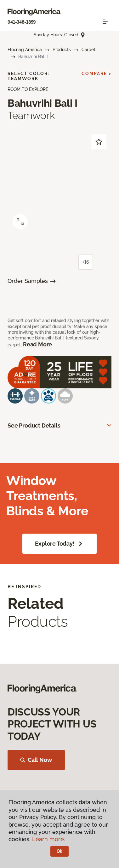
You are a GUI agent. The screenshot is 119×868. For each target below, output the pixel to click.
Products (62, 50)
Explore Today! (59, 544)
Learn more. (49, 839)
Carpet (88, 50)
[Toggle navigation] (105, 22)
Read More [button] (37, 344)
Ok (60, 851)
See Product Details (34, 425)
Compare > (96, 74)
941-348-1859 (22, 22)
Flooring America (25, 50)
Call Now (36, 760)
